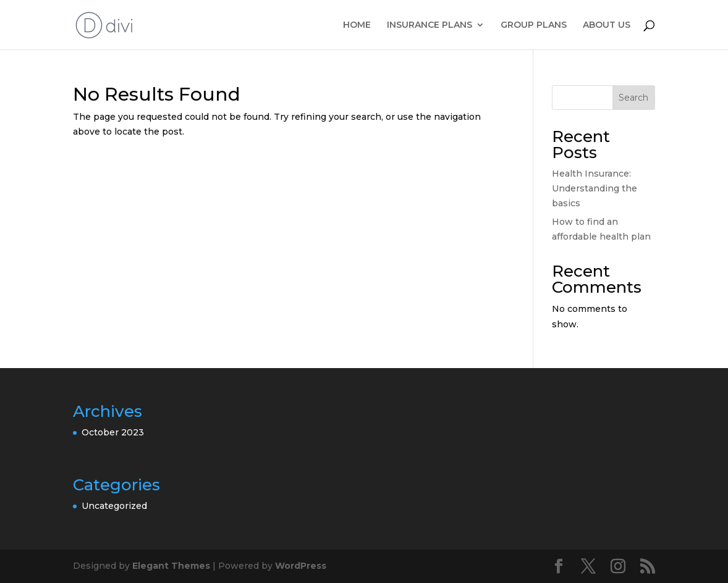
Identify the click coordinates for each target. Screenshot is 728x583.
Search (633, 98)
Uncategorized (114, 506)
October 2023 (113, 432)
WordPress (301, 566)
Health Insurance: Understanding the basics (595, 188)
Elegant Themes (171, 566)
